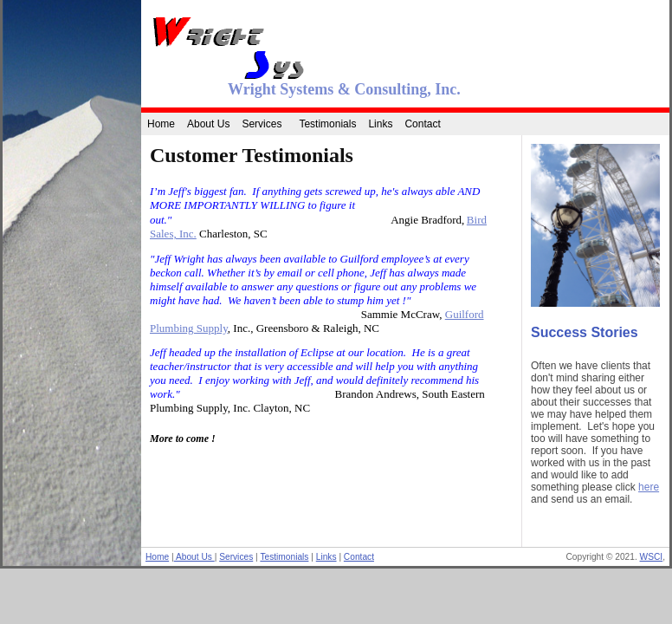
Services (262, 124)
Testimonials (327, 124)
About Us (208, 124)
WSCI (652, 557)
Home (161, 124)
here (649, 487)
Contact (422, 124)
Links (380, 124)
